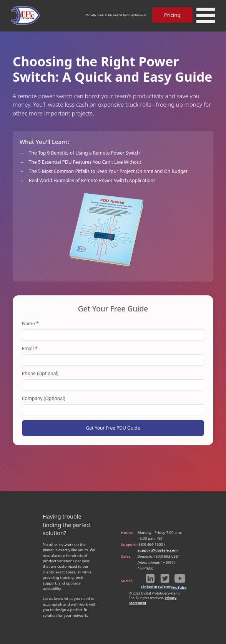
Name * (30, 324)
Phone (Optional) (40, 373)
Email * (30, 348)
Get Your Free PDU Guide (113, 428)
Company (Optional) (44, 398)
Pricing (172, 15)
